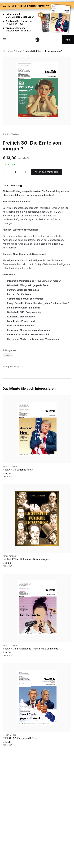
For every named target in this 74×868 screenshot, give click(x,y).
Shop (19, 51)
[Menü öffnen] (4, 40)
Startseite (8, 51)
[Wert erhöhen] (26, 172)
